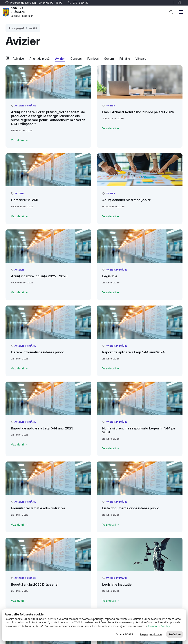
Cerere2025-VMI (24, 200)
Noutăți (33, 28)
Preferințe (175, 634)
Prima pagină (17, 28)
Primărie (125, 59)
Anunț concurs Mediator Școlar (126, 200)
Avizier (60, 59)
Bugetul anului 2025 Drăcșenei (35, 584)
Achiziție (18, 59)
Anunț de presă (39, 59)
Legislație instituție (117, 584)
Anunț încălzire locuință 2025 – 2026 (39, 276)
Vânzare (141, 59)
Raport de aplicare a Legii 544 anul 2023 (42, 428)
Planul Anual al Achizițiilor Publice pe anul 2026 (138, 112)
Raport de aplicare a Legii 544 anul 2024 (133, 352)
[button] (171, 12)
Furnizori (93, 59)
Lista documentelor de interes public (131, 508)
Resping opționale (151, 634)
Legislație (110, 276)
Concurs (76, 59)
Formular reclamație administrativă (38, 508)
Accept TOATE (124, 634)
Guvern (109, 59)
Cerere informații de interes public (38, 352)
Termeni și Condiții (159, 626)
